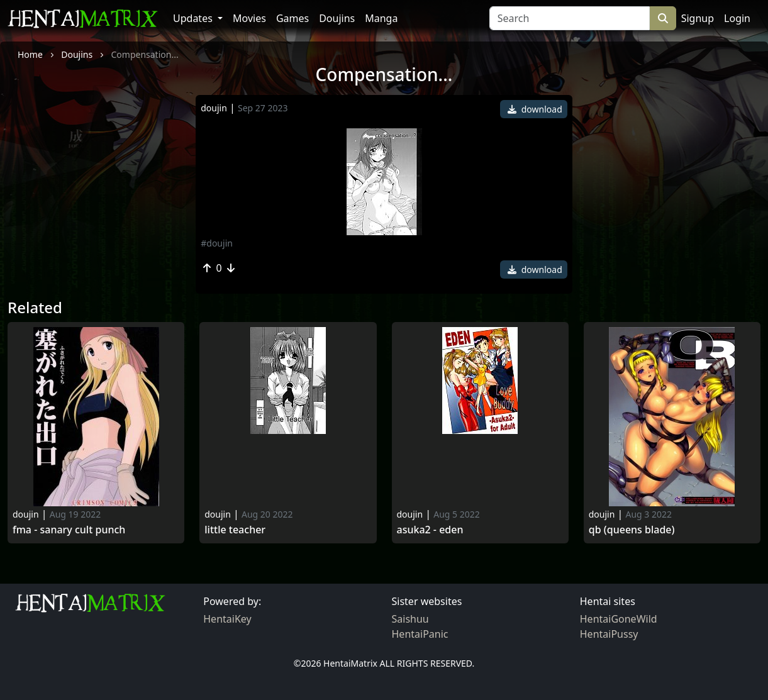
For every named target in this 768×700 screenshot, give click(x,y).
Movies (249, 18)
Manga (381, 18)
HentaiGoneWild (619, 619)
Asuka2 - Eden (430, 530)
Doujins (337, 18)
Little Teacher (235, 530)
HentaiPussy (609, 634)
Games (292, 18)
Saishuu (410, 619)
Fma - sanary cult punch (69, 530)
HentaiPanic (420, 634)
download (535, 109)
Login (737, 18)
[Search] (570, 18)
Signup (698, 18)
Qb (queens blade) (632, 530)
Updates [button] (194, 18)
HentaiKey (227, 619)
